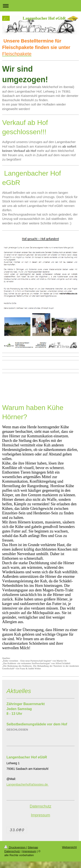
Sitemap (33, 847)
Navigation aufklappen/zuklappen (40, 6)
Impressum (40, 815)
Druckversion (15, 847)
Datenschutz (40, 806)
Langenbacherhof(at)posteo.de (28, 785)
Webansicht (69, 847)
